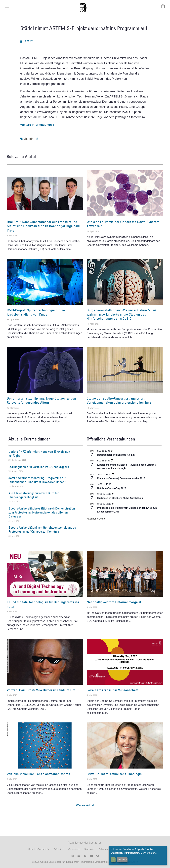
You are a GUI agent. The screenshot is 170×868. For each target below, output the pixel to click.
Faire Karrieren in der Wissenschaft (112, 690)
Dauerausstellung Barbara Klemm (116, 455)
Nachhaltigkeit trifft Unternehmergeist (114, 602)
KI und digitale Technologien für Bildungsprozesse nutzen (43, 604)
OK (113, 860)
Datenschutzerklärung (106, 862)
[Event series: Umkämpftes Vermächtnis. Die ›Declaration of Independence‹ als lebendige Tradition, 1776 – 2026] (113, 504)
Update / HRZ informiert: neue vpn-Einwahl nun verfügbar (39, 454)
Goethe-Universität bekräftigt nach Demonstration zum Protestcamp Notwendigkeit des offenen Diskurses (42, 512)
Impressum (86, 862)
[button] (85, 805)
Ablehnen (122, 860)
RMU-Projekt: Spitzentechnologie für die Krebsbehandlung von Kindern (36, 312)
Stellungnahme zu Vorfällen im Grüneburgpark (39, 467)
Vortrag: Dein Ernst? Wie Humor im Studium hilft (41, 690)
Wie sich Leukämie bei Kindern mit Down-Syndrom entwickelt (123, 224)
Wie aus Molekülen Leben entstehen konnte (39, 774)
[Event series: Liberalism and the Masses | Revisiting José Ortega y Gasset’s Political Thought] (112, 461)
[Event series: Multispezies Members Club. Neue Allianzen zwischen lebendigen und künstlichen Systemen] (113, 494)
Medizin (28, 139)
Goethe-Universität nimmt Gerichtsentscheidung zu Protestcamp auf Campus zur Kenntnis (42, 529)
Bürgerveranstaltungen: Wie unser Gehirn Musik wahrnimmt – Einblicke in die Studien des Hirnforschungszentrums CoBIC (122, 314)
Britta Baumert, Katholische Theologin (114, 774)
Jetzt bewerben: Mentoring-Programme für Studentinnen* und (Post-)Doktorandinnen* (37, 480)
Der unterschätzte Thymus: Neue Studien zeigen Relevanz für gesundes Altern (41, 400)
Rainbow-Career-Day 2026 (112, 488)
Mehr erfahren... (149, 853)
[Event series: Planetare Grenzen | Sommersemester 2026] (113, 474)
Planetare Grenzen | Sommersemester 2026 (121, 478)
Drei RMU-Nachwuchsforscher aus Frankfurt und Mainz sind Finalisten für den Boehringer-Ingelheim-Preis (44, 226)
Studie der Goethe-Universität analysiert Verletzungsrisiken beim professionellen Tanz (119, 400)
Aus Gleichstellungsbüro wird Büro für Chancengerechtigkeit (34, 495)
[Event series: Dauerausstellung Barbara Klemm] (112, 451)
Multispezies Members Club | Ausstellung (120, 498)
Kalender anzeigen (96, 519)
